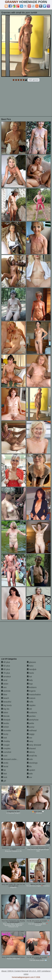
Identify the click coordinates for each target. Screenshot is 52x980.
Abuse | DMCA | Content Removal (15, 971)
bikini (5, 713)
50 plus (6, 666)
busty (5, 734)
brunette (6, 731)
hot (29, 677)
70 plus (6, 673)
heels (30, 673)
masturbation (34, 695)
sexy (30, 741)
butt (4, 738)
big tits (5, 709)
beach (5, 698)
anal (4, 680)
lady (30, 680)
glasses (31, 662)
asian (5, 684)
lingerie (31, 691)
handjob (32, 669)
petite (31, 723)
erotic (5, 763)
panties (31, 716)
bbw (4, 695)
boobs (5, 723)
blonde (5, 716)
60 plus (6, 669)
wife (30, 774)
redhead (32, 731)
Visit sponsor (34, 80)
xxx (30, 777)
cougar (5, 745)
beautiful (6, 702)
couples (6, 748)
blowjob (6, 720)
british (5, 727)
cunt (4, 756)
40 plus (6, 662)
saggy (31, 734)
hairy (30, 666)
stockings (32, 763)
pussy (31, 727)
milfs (30, 702)
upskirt (31, 770)
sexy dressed (34, 745)
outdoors (32, 713)
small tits (32, 756)
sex (30, 738)
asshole (6, 691)
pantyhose (33, 720)
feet (4, 774)
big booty (6, 705)
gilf (4, 781)
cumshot (6, 752)
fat (3, 770)
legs (30, 684)
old (29, 709)
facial (5, 766)
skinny (31, 752)
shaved (31, 748)
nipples (31, 705)
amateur (6, 677)
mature (31, 698)
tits (29, 766)
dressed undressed (11, 759)
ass (4, 687)
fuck (4, 777)
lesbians (32, 687)
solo (30, 759)
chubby (6, 741)
